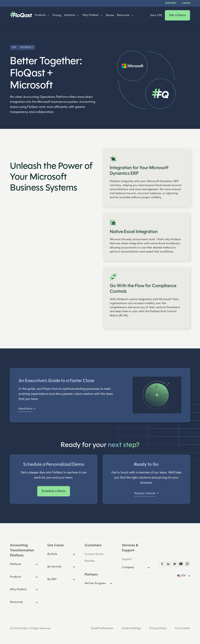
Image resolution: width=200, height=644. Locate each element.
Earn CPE (156, 15)
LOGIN (186, 3)
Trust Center (182, 628)
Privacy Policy (158, 628)
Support (171, 3)
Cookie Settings (131, 628)
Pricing (57, 15)
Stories (110, 15)
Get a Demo (177, 15)
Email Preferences (102, 628)
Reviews (90, 561)
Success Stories (94, 554)
